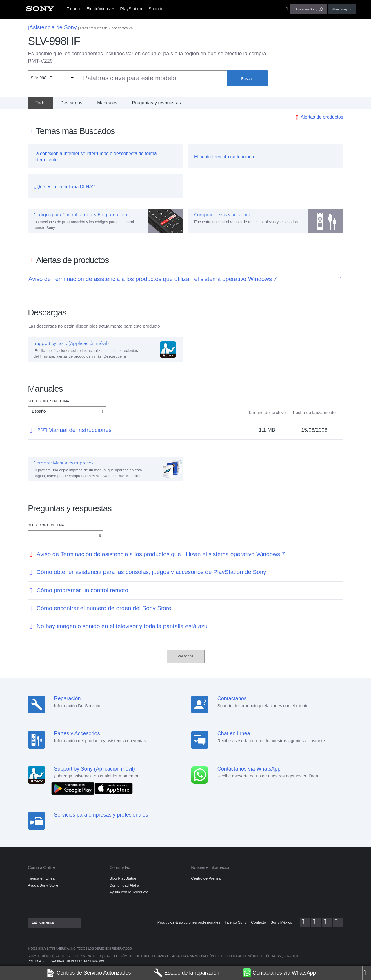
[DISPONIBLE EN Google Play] (74, 788)
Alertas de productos (322, 117)
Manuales (107, 103)
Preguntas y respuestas (157, 103)
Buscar (247, 79)
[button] (309, 9)
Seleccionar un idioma (48, 401)
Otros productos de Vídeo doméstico (106, 28)
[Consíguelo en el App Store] (114, 788)
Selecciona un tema (46, 525)
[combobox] (127, 78)
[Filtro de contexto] (52, 78)
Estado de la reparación (187, 973)
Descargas (71, 103)
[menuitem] (40, 10)
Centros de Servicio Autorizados (89, 973)
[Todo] (40, 103)
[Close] (367, 973)
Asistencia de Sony (52, 27)
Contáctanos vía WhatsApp (279, 973)
